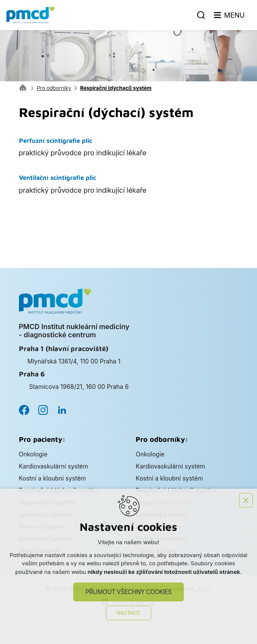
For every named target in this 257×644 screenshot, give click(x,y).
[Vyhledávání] (201, 15)
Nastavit (129, 613)
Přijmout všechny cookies (128, 592)
